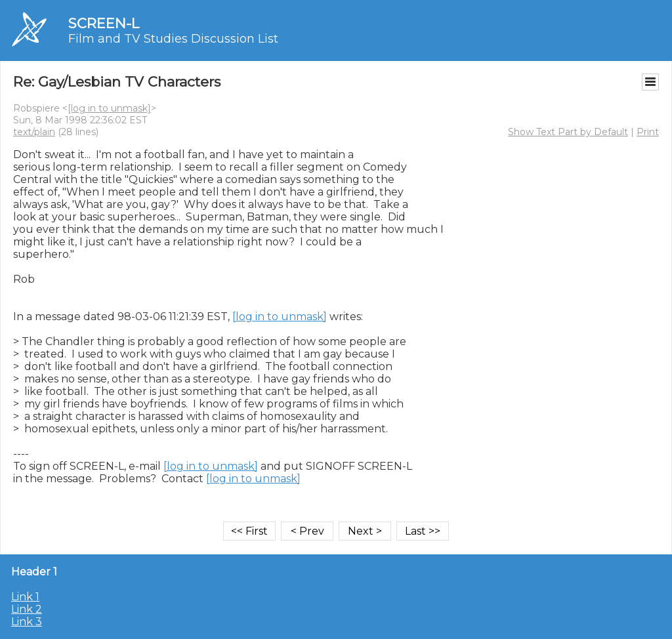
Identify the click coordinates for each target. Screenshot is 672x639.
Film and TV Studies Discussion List (173, 39)
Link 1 (25, 597)
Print (648, 132)
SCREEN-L (104, 23)
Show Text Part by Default (568, 132)
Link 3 (27, 622)
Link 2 (27, 609)
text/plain (34, 132)
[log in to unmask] (109, 108)
